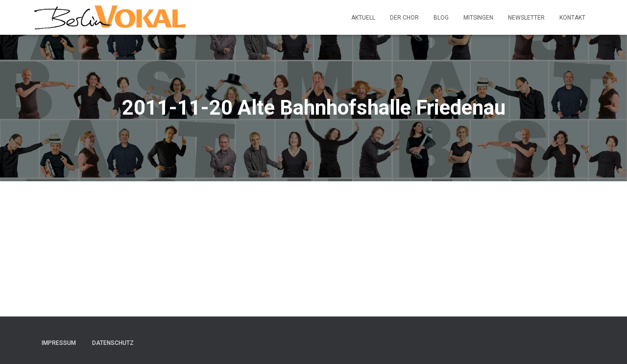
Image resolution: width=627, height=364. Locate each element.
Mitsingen (478, 18)
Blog (441, 18)
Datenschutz (113, 343)
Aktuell (363, 18)
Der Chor (404, 18)
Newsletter (526, 18)
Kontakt (572, 18)
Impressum (59, 343)
